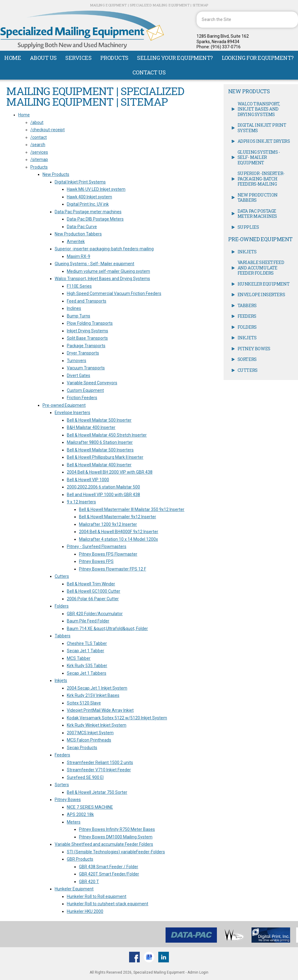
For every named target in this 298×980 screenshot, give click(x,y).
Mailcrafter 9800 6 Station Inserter (100, 442)
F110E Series (79, 286)
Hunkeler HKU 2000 (85, 911)
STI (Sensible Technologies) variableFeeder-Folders (116, 852)
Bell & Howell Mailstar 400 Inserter (99, 465)
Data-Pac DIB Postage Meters (95, 219)
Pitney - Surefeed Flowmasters (97, 547)
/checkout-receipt (48, 130)
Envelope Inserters (72, 413)
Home (13, 58)
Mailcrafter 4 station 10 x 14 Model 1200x (118, 539)
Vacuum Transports (86, 368)
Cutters (62, 576)
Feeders (62, 755)
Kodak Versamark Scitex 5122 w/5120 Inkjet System (117, 718)
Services (78, 58)
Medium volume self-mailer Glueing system (108, 271)
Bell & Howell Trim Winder (91, 584)
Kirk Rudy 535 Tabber (87, 666)
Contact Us (149, 72)
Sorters (62, 785)
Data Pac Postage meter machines (88, 212)
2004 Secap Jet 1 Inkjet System (97, 688)
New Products (56, 174)
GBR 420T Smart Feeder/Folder (109, 874)
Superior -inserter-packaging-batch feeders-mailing (104, 249)
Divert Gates (79, 375)
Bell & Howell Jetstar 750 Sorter (97, 792)
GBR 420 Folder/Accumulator (95, 614)
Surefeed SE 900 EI (85, 777)
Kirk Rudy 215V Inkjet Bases (93, 695)
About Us (43, 58)
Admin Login (198, 972)
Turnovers (77, 361)
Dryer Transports (83, 353)
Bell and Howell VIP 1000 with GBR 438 (103, 495)
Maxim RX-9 (79, 256)
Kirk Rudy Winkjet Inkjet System (97, 725)
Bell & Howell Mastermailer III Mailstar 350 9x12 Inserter (132, 509)
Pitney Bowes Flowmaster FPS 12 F (113, 569)
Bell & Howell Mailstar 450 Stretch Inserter (107, 435)
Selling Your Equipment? (175, 58)
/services (39, 152)
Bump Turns (79, 316)
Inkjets (61, 680)
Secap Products (82, 748)
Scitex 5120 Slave (84, 703)
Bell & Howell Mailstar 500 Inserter (99, 420)
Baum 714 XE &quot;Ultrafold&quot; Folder (107, 629)
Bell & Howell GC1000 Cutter (94, 591)
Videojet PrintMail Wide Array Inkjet (100, 710)
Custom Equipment (85, 390)
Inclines (74, 308)
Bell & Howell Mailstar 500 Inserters (100, 450)
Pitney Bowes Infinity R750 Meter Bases (117, 829)
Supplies (248, 227)
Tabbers (63, 636)
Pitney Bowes (68, 800)
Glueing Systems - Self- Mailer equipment (94, 264)
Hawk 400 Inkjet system (89, 197)
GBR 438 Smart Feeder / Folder (109, 867)
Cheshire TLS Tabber (87, 643)
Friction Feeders (82, 398)
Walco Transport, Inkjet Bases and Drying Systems (102, 279)
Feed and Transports (87, 301)
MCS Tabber (79, 658)
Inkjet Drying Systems (87, 331)
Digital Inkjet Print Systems (80, 182)
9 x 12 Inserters (81, 502)
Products (114, 58)
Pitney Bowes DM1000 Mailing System (116, 837)
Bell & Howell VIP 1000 (88, 480)
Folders (62, 606)
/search (38, 145)
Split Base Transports (87, 338)
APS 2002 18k (80, 814)
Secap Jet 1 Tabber (86, 651)
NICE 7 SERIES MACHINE (90, 807)
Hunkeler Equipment (74, 889)
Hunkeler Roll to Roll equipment (97, 896)
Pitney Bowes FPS (96, 561)
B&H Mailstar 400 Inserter (91, 427)
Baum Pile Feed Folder (88, 621)
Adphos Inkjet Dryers (264, 141)
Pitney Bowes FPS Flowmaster (108, 554)
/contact (39, 137)
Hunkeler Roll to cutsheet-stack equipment (108, 904)
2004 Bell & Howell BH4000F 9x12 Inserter (119, 532)
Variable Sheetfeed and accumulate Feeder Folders (104, 844)
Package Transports (86, 346)
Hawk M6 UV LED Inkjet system (96, 189)
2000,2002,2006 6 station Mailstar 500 (103, 487)
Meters (74, 822)
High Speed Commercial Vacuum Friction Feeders (114, 293)
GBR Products (80, 859)
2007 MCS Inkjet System (90, 733)
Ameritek (76, 242)
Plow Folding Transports (90, 323)
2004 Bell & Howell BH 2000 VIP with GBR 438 (110, 472)
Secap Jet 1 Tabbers (87, 673)
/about (37, 122)
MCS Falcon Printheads (89, 740)
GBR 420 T (89, 882)
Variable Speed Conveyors (92, 383)
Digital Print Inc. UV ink (88, 204)
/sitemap (39, 159)
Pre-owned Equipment (64, 405)
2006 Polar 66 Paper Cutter (93, 599)
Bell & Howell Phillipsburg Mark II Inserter (105, 457)
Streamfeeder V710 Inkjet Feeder (99, 770)
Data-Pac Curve (82, 227)
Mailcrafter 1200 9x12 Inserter (108, 524)
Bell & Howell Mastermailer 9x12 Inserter (118, 517)
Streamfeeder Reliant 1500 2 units (100, 762)
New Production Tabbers (78, 234)
